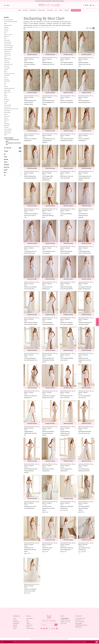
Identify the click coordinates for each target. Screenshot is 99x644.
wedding (15, 627)
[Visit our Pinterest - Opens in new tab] (57, 629)
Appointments (30, 619)
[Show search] (84, 5)
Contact (28, 624)
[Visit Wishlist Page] (86, 5)
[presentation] (20, 148)
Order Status (29, 626)
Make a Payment (30, 629)
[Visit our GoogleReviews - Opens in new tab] (52, 629)
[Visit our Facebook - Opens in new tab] (44, 629)
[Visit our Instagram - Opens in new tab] (42, 629)
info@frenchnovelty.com (81, 626)
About (28, 622)
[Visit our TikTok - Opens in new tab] (47, 629)
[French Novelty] (49, 619)
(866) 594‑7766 (78, 627)
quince (15, 629)
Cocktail (15, 621)
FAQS (28, 621)
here (85, 642)
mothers (15, 626)
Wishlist (28, 627)
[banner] (50, 5)
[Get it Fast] (10, 148)
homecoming (16, 622)
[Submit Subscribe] (56, 625)
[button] (88, 5)
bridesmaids (16, 624)
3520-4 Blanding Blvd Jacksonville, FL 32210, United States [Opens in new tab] (80, 621)
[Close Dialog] (2, 642)
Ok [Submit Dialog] (97, 642)
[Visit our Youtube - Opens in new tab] (54, 629)
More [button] (25, 29)
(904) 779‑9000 (78, 624)
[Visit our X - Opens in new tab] (49, 629)
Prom (14, 619)
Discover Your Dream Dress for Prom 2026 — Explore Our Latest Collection (50, 1)
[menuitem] (7, 5)
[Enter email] (49, 625)
